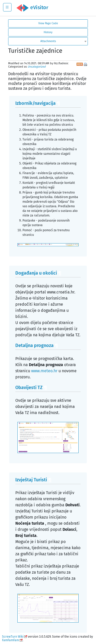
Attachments (48, 41)
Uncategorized (37, 67)
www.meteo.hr (44, 371)
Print (86, 65)
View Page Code (48, 23)
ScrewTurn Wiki (13, 637)
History (48, 32)
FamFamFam (10, 640)
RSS (80, 64)
